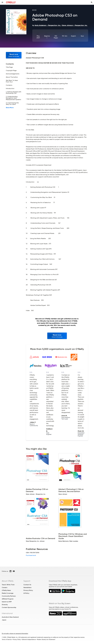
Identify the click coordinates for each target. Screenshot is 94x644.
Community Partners (9, 596)
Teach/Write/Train (8, 585)
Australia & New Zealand (10, 617)
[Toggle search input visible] (92, 2)
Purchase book (31, 555)
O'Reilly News (6, 590)
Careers (5, 587)
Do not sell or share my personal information (15, 634)
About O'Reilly (8, 581)
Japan (4, 620)
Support (27, 581)
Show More (10, 108)
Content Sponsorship (9, 607)
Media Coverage (8, 593)
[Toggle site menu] (2, 2)
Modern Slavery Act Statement (46, 640)
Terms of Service (7, 640)
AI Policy (26, 593)
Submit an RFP (7, 602)
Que (82, 36)
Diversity (5, 605)
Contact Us (27, 585)
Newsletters (27, 587)
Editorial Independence (29, 640)
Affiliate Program (8, 599)
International (7, 613)
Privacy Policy (28, 590)
